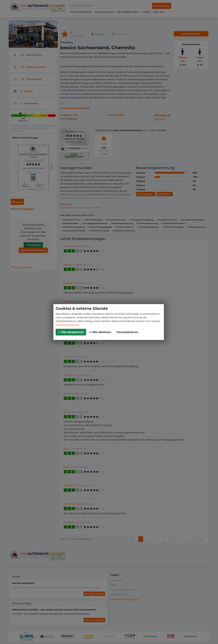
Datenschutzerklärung (67, 325)
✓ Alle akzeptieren (71, 332)
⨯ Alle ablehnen (100, 332)
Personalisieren (127, 332)
